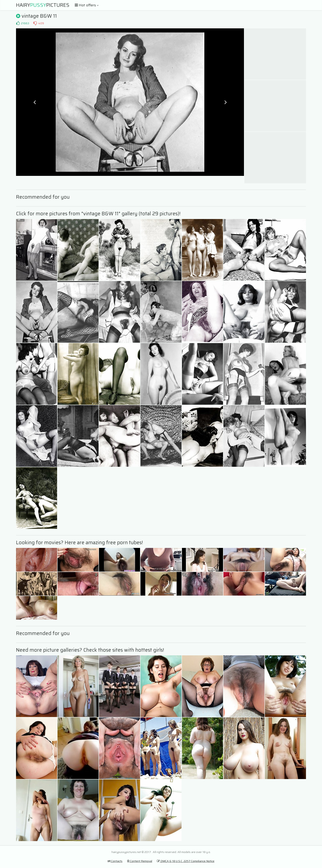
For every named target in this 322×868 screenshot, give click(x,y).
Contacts (115, 861)
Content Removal (140, 861)
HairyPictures (43, 5)
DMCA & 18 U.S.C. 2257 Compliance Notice (186, 861)
